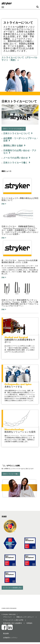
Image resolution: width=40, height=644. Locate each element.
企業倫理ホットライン (10, 638)
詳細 (3, 204)
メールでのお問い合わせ (16, 158)
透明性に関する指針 (13, 146)
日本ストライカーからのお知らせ (14, 129)
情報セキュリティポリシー (25, 617)
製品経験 (6, 633)
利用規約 (29, 623)
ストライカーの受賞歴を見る (12, 588)
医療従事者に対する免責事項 (12, 623)
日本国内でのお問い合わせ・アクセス (20, 152)
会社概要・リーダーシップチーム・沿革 (21, 139)
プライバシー (7, 617)
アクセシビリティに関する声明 (13, 620)
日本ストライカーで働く (15, 163)
